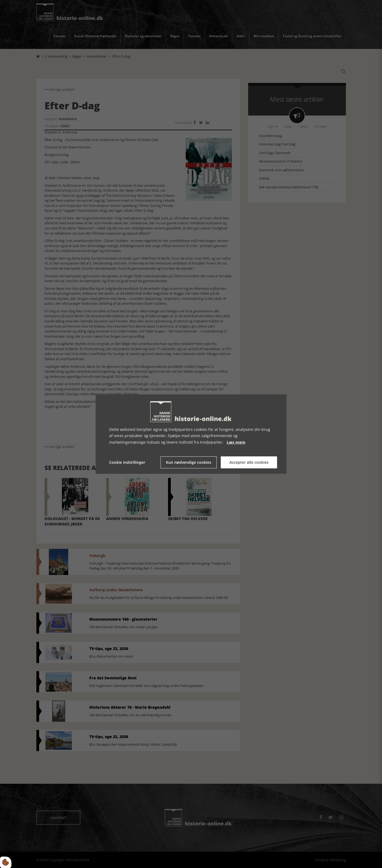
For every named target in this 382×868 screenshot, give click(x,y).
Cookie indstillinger (127, 462)
